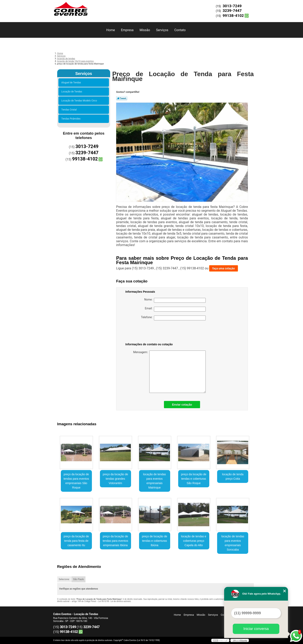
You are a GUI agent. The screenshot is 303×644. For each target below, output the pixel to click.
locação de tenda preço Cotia (233, 476)
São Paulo (78, 579)
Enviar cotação (182, 405)
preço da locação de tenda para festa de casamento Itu (76, 541)
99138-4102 (233, 16)
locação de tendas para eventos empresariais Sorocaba (233, 543)
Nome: (175, 300)
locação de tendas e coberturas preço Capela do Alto (194, 541)
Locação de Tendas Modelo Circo (80, 101)
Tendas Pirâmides (72, 119)
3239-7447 (232, 11)
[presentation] (151, 332)
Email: (175, 309)
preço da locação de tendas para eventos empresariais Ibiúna (115, 541)
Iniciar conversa (256, 629)
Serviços (162, 30)
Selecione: (64, 579)
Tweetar (122, 98)
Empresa (127, 30)
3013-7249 (232, 6)
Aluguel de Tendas (72, 83)
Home (111, 30)
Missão (145, 30)
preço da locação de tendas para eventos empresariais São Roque (76, 481)
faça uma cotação (224, 268)
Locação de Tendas (72, 92)
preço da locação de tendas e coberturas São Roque (194, 479)
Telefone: (173, 318)
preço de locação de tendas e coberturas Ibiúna (155, 541)
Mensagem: (169, 372)
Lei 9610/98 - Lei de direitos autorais (115, 601)
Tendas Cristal (70, 110)
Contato (180, 30)
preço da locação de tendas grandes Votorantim (115, 479)
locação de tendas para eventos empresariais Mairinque (155, 481)
